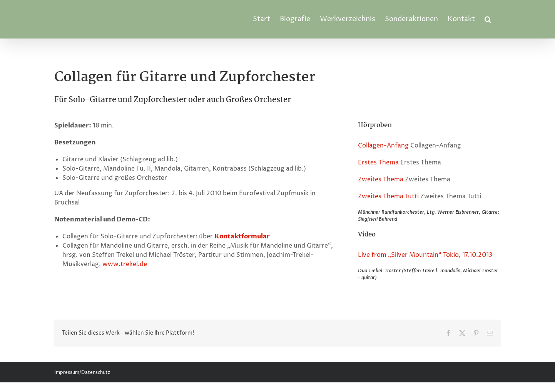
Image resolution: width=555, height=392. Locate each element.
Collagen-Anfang (383, 146)
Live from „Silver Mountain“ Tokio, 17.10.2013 (425, 255)
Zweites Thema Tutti (388, 196)
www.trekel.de (125, 264)
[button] (488, 19)
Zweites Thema (381, 179)
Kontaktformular (242, 236)
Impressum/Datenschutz (82, 373)
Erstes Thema (378, 162)
